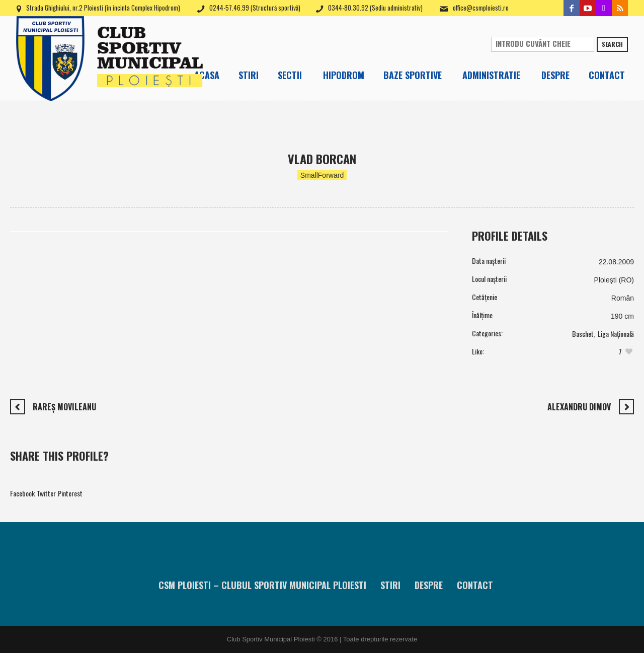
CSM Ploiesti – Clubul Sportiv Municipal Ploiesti (262, 585)
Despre (429, 585)
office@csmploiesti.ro (481, 8)
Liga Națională (616, 334)
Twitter (46, 493)
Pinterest (70, 493)
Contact (475, 585)
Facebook (22, 493)
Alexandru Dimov (579, 407)
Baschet (583, 334)
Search (612, 44)
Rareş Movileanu (64, 407)
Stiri (390, 585)
